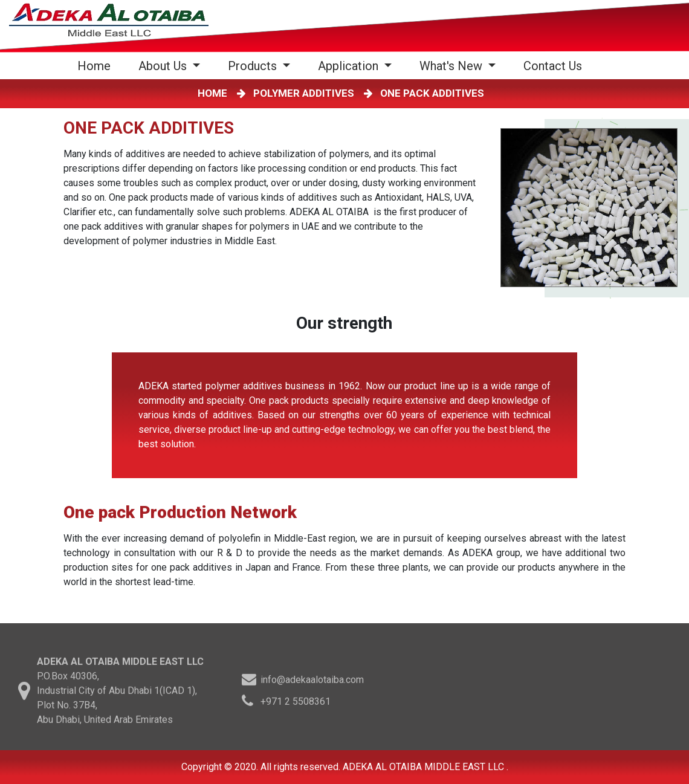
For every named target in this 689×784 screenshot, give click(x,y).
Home (96, 66)
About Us (164, 66)
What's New (452, 66)
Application (350, 66)
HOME (215, 93)
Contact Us (553, 66)
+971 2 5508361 (296, 703)
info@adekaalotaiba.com (312, 682)
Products (254, 66)
